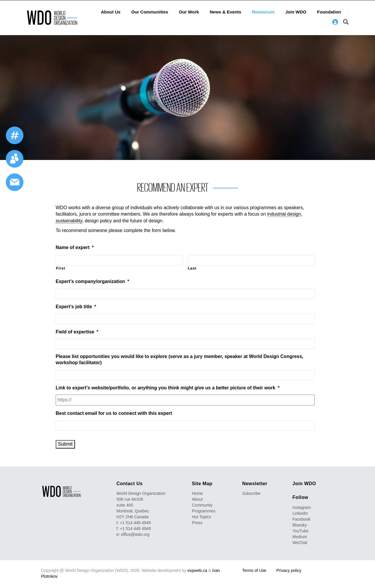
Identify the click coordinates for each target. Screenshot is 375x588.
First (61, 268)
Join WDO (296, 12)
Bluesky (300, 525)
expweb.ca (197, 570)
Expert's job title (76, 307)
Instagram (301, 507)
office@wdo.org (135, 534)
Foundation (329, 12)
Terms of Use (254, 570)
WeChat (300, 543)
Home (197, 493)
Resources (263, 12)
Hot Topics (201, 517)
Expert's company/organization (92, 281)
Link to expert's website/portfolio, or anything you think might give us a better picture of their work (168, 388)
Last (192, 268)
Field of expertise (77, 332)
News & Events (226, 12)
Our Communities (150, 12)
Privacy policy (289, 570)
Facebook (301, 519)
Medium (300, 537)
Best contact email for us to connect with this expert (114, 413)
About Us (111, 12)
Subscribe (251, 493)
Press (197, 523)
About (197, 499)
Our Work (189, 12)
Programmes (204, 511)
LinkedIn (300, 513)
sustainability (69, 221)
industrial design (284, 214)
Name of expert (75, 247)
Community (202, 505)
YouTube (300, 531)
